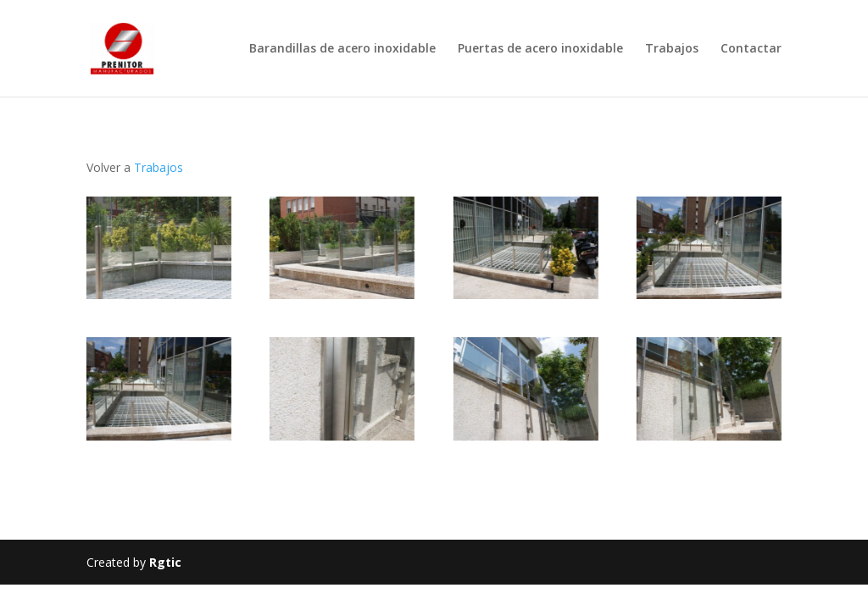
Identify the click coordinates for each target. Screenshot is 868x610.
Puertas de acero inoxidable (540, 49)
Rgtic (165, 562)
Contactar (751, 49)
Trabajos (672, 49)
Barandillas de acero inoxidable (342, 49)
